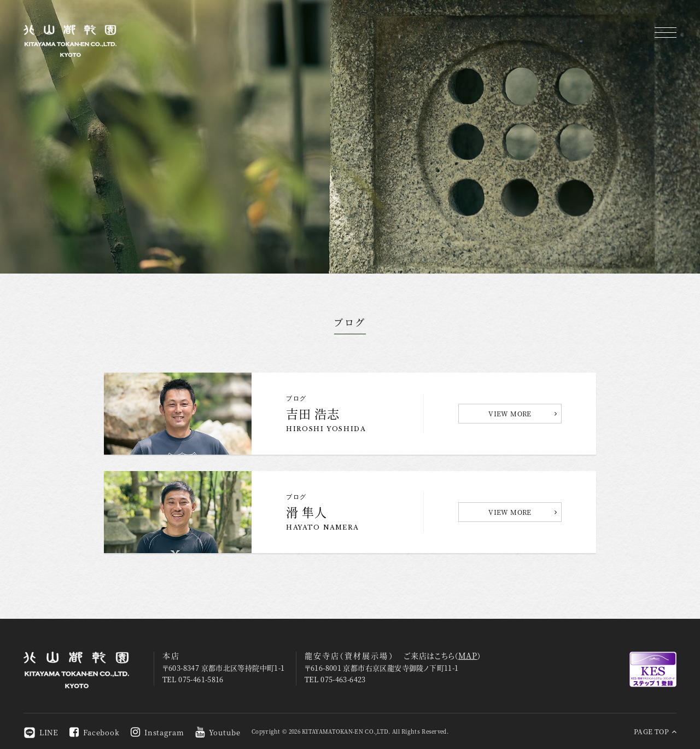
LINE (41, 732)
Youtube (218, 732)
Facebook (95, 732)
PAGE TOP (655, 731)
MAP (468, 655)
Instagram (157, 732)
